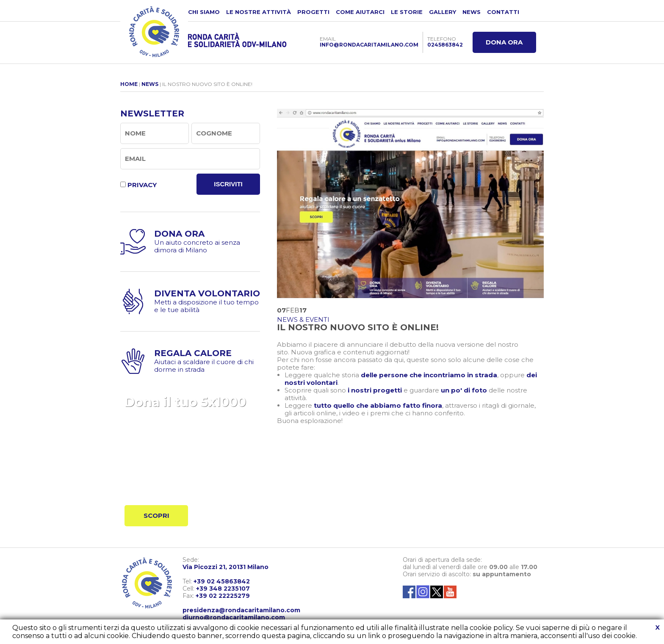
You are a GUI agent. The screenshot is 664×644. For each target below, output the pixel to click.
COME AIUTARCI (360, 12)
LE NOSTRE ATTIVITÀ (259, 12)
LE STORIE (407, 12)
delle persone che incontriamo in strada (429, 375)
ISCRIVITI (228, 184)
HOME (129, 84)
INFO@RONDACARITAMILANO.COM (369, 45)
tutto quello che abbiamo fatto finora (378, 405)
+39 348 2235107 (223, 589)
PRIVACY (142, 185)
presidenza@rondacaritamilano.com (241, 610)
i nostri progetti (375, 390)
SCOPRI (156, 515)
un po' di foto (464, 390)
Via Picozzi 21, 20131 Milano (225, 567)
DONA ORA (504, 42)
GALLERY (443, 12)
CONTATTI (503, 12)
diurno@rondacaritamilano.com (234, 617)
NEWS (472, 12)
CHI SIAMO (204, 12)
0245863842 (445, 45)
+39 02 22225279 (223, 596)
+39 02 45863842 (222, 581)
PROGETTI (313, 12)
